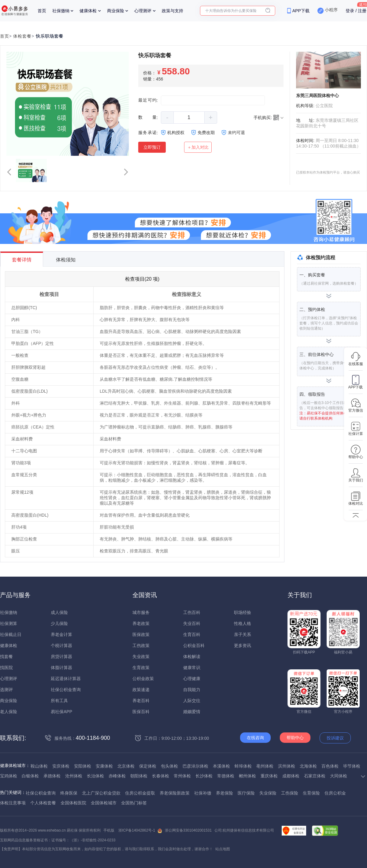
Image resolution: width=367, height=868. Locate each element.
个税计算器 (61, 645)
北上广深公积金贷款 (101, 793)
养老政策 (141, 623)
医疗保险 (246, 793)
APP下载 (301, 11)
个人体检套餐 (43, 803)
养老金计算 (61, 634)
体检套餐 (22, 36)
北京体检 (126, 766)
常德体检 (226, 776)
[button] (9, 172)
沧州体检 (74, 776)
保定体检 (148, 766)
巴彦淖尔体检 (195, 766)
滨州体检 (287, 766)
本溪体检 (221, 766)
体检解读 (192, 657)
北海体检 (308, 766)
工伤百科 (192, 612)
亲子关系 (243, 634)
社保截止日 (11, 634)
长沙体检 (204, 776)
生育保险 (311, 793)
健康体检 (88, 11)
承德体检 (52, 776)
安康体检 (104, 766)
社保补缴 (203, 793)
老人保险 (9, 712)
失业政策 (141, 657)
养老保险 (224, 793)
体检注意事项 (13, 803)
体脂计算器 (61, 668)
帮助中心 (295, 738)
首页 (42, 11)
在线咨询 (255, 738)
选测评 (6, 690)
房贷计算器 (61, 657)
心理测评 (143, 11)
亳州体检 (265, 766)
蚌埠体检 (243, 766)
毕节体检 (352, 766)
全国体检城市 (104, 803)
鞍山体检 (39, 766)
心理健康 (192, 679)
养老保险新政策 (175, 793)
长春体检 (161, 776)
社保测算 (9, 623)
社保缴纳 (61, 11)
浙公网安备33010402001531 (188, 830)
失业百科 (192, 623)
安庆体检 (61, 766)
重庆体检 (269, 776)
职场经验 (243, 612)
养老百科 (141, 701)
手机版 (109, 830)
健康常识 (192, 668)
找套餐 (6, 657)
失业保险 (268, 793)
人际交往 (192, 701)
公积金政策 (143, 679)
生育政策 (141, 668)
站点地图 (223, 849)
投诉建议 (335, 738)
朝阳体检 (139, 776)
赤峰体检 (117, 776)
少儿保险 (59, 623)
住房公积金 (335, 793)
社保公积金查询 (66, 690)
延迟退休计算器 (66, 679)
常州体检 (182, 776)
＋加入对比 (198, 147)
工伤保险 (290, 793)
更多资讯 (243, 645)
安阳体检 (83, 766)
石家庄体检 (315, 776)
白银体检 (30, 776)
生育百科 (192, 634)
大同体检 (339, 776)
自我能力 (192, 690)
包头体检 (169, 766)
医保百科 (141, 712)
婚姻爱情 (192, 712)
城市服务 (141, 612)
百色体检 (330, 766)
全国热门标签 (134, 803)
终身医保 (69, 793)
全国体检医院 (73, 803)
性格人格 (243, 623)
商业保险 (116, 11)
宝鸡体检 (9, 776)
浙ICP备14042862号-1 (137, 830)
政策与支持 (172, 11)
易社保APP (61, 712)
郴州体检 (247, 776)
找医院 (6, 668)
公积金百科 (194, 645)
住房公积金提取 (140, 793)
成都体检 (291, 776)
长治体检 (95, 776)
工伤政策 (141, 645)
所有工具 (59, 701)
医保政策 (141, 634)
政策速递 (141, 690)
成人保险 (59, 612)
